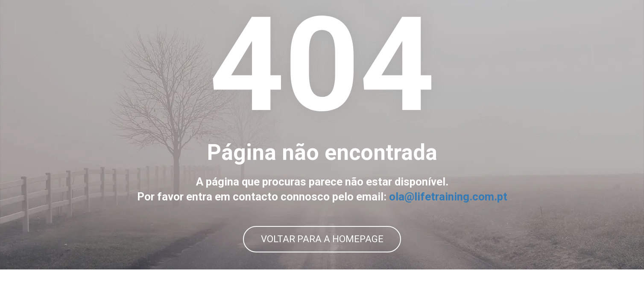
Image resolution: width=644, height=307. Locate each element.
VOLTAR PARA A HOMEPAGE (322, 258)
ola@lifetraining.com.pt (448, 216)
